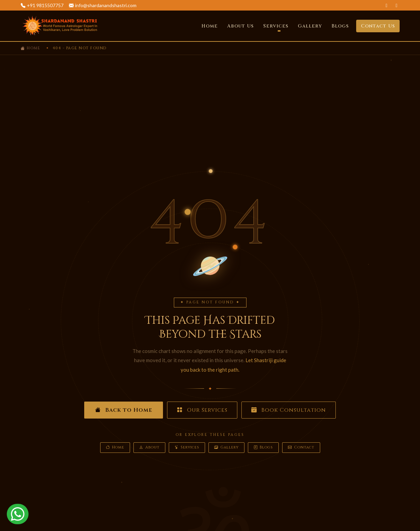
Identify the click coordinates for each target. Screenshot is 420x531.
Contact (301, 448)
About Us (240, 26)
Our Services (202, 410)
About (149, 448)
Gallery (310, 26)
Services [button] (276, 26)
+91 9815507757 (45, 5)
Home (209, 26)
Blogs (340, 26)
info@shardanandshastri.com (106, 5)
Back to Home (124, 410)
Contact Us (378, 26)
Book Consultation (289, 410)
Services (187, 448)
